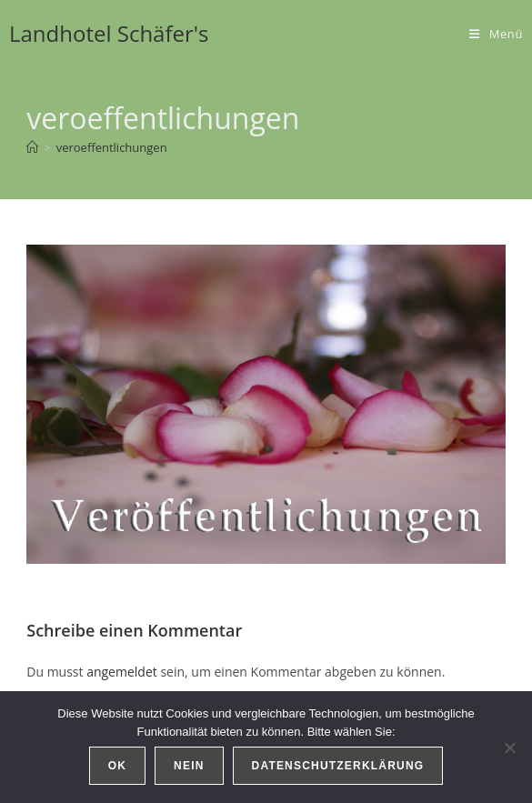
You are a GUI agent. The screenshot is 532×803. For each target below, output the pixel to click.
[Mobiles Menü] (496, 34)
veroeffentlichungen (112, 147)
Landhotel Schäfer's (109, 33)
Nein (189, 766)
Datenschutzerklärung (338, 766)
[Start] (32, 147)
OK (117, 766)
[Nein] (509, 748)
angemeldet (122, 672)
